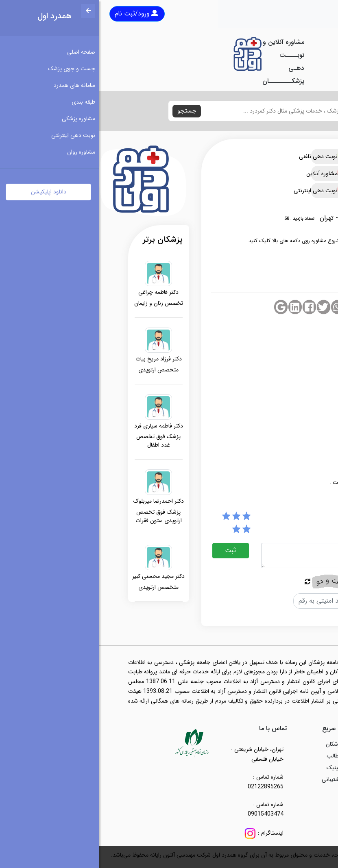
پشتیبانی (233, 779)
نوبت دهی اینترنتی (229, 191)
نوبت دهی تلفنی (229, 156)
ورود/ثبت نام (37, 14)
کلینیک (235, 768)
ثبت (131, 550)
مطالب (235, 756)
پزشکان (235, 744)
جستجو (87, 111)
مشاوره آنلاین (229, 174)
